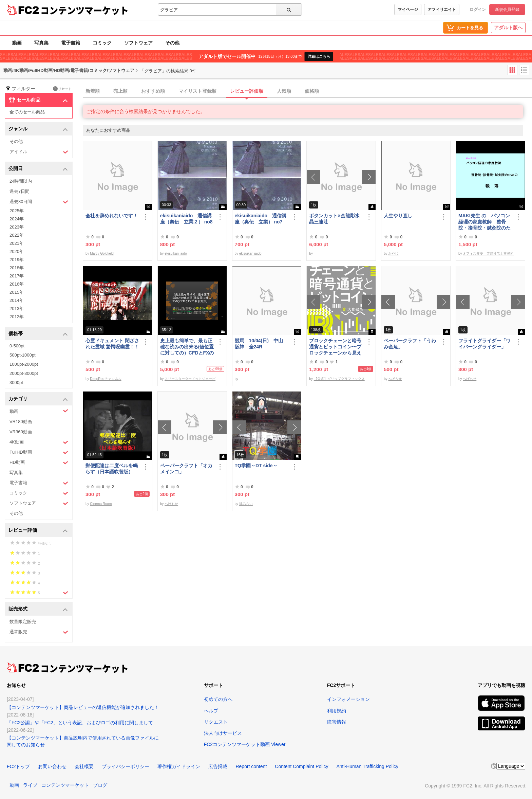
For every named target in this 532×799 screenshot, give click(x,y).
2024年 (17, 219)
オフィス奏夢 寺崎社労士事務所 (488, 253)
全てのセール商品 (27, 112)
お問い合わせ (52, 766)
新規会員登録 (507, 10)
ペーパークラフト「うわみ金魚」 (410, 344)
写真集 (41, 43)
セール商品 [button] (38, 100)
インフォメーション (348, 699)
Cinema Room (101, 504)
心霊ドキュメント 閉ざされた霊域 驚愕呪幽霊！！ (112, 344)
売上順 (120, 91)
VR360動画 (21, 432)
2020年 (17, 251)
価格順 (312, 91)
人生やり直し (398, 216)
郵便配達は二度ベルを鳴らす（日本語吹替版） (112, 469)
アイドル (39, 152)
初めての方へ (218, 699)
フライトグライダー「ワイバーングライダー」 (484, 344)
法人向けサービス (223, 733)
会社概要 (84, 766)
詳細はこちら (319, 56)
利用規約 (337, 711)
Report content (251, 766)
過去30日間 (39, 202)
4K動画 (39, 442)
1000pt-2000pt (24, 364)
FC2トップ (18, 766)
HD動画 (39, 463)
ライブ (30, 785)
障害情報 (337, 722)
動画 (17, 43)
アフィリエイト (442, 10)
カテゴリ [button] (38, 399)
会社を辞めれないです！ (112, 216)
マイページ (408, 10)
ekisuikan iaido (176, 253)
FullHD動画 (39, 452)
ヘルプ (211, 711)
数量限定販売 (23, 622)
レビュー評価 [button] (38, 531)
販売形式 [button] (38, 609)
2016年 (17, 284)
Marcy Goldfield (102, 253)
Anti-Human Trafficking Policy (367, 766)
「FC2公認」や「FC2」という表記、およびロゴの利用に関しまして (80, 723)
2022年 (17, 235)
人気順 (284, 91)
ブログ (100, 785)
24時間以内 (21, 181)
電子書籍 (71, 43)
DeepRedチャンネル (106, 379)
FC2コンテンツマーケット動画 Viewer (245, 744)
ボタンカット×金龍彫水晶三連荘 (334, 219)
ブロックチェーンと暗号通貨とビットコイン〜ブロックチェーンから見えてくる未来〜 (335, 347)
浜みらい (246, 504)
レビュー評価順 (247, 91)
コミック (102, 43)
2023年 (17, 227)
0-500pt (17, 346)
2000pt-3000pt (24, 373)
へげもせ (395, 379)
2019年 (17, 260)
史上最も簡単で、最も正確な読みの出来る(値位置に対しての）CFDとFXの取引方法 (187, 347)
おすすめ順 (153, 91)
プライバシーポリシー (126, 766)
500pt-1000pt (23, 355)
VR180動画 (21, 422)
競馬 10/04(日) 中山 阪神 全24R (261, 344)
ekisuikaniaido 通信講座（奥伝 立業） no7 (261, 219)
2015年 (17, 292)
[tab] (307, 91)
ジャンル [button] (38, 129)
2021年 (17, 243)
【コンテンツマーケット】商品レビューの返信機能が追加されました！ (83, 707)
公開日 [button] (38, 169)
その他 (172, 43)
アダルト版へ (508, 28)
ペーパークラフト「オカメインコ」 (186, 469)
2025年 (17, 211)
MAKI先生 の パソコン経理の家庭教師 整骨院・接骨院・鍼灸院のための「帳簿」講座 (484, 222)
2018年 (17, 268)
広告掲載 (218, 766)
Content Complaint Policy (301, 766)
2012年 (17, 317)
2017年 (17, 276)
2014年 (17, 300)
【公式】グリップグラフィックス (339, 379)
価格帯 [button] (38, 334)
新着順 (93, 91)
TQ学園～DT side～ (256, 466)
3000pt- (17, 383)
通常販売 (39, 632)
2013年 (17, 308)
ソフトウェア (138, 43)
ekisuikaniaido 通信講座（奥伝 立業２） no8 (186, 219)
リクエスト (216, 722)
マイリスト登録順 (197, 91)
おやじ (393, 253)
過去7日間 (20, 191)
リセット (62, 89)
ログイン (478, 10)
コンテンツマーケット (84, 10)
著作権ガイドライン (179, 766)
